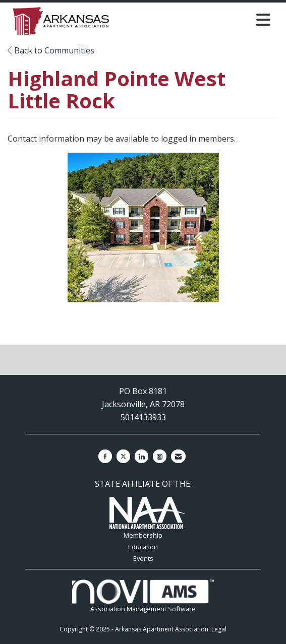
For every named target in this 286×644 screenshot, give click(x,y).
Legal (219, 629)
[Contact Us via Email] (178, 456)
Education (143, 547)
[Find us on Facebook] (105, 456)
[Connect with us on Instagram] (160, 456)
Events (143, 558)
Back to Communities (51, 50)
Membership (143, 535)
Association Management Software (143, 596)
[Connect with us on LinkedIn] (141, 456)
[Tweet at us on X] (123, 456)
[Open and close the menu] (195, 19)
